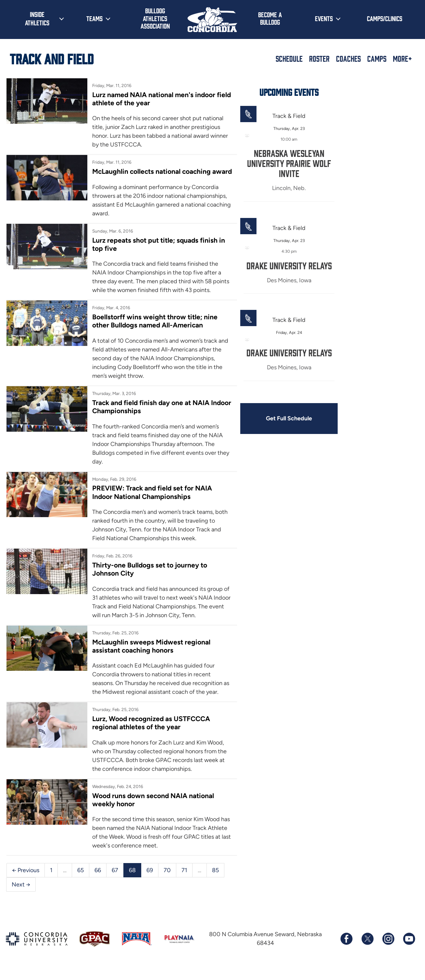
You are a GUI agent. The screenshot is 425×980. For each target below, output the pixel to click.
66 (98, 879)
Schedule (289, 58)
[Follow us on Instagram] (388, 948)
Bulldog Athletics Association (155, 18)
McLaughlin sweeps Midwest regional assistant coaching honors (150, 655)
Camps (377, 58)
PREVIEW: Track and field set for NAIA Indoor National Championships (151, 501)
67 (115, 879)
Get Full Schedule (285, 418)
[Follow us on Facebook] (346, 948)
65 (81, 879)
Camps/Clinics (385, 18)
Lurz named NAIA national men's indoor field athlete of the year (152, 99)
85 (215, 879)
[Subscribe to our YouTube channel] (409, 948)
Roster (319, 58)
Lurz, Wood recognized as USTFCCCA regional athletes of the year (150, 732)
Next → (21, 893)
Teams (94, 18)
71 (184, 879)
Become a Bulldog (270, 18)
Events (324, 18)
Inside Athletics (37, 18)
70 (167, 879)
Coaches (348, 58)
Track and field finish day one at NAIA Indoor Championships (150, 415)
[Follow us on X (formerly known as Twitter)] (367, 948)
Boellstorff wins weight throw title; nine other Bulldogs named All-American (153, 329)
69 (150, 879)
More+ (402, 58)
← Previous (26, 879)
